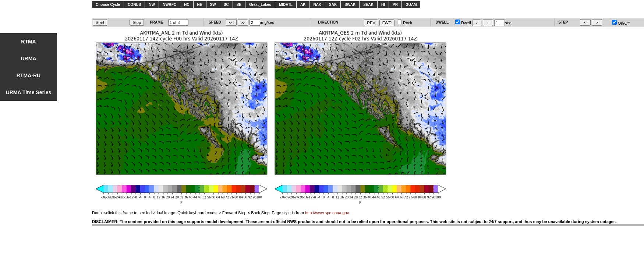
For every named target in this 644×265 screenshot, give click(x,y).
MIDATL (286, 5)
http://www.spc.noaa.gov (327, 213)
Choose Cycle (108, 5)
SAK (333, 5)
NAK (317, 5)
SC (226, 5)
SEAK (368, 5)
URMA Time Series (29, 92)
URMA (29, 59)
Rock (405, 23)
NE (200, 5)
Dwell (463, 23)
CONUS (134, 5)
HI (383, 5)
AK (303, 5)
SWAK (350, 5)
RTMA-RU (29, 75)
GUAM (411, 5)
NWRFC (169, 5)
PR (395, 5)
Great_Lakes (260, 5)
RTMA (28, 42)
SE (239, 5)
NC (187, 5)
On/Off (621, 23)
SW (213, 5)
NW (152, 5)
